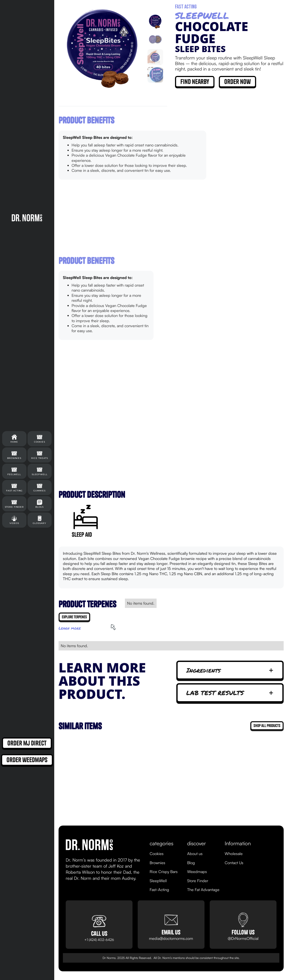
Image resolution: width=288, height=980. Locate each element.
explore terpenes (74, 617)
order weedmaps (27, 760)
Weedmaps (197, 872)
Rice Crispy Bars (164, 872)
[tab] (155, 21)
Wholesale (234, 854)
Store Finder (198, 881)
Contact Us (234, 863)
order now (237, 82)
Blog (191, 863)
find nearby (195, 82)
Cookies (157, 854)
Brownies (157, 863)
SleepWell (158, 881)
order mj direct (27, 743)
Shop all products (267, 726)
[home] (27, 218)
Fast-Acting (159, 890)
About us (195, 854)
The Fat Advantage (203, 890)
